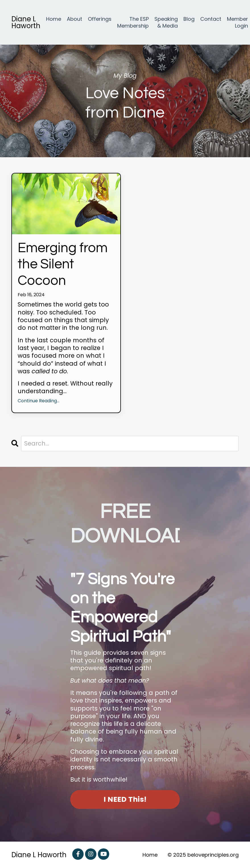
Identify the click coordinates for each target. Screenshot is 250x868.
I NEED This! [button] (125, 799)
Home (54, 19)
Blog (189, 19)
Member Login (237, 22)
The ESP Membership (133, 22)
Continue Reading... (39, 401)
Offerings (100, 19)
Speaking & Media (166, 22)
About (75, 19)
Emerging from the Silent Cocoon (63, 264)
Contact (211, 19)
